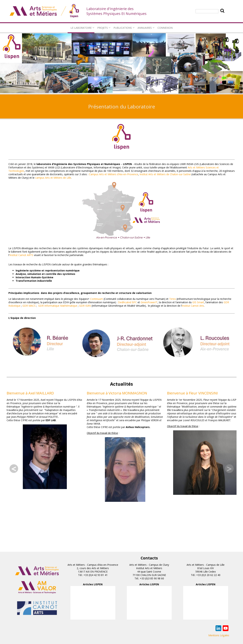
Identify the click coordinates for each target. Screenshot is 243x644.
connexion (165, 28)
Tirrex (173, 299)
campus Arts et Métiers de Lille (53, 178)
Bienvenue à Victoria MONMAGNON (117, 393)
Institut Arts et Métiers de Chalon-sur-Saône (165, 174)
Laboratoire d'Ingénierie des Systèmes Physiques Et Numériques (116, 11)
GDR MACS (29, 306)
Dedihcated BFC (127, 302)
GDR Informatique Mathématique (58, 306)
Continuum (97, 299)
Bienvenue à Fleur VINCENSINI (192, 393)
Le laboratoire (81, 28)
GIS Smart (198, 302)
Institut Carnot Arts (193, 306)
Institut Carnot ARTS (21, 255)
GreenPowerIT (149, 302)
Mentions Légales (219, 635)
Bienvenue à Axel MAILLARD (30, 393)
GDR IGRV (85, 306)
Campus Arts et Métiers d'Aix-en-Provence (114, 174)
